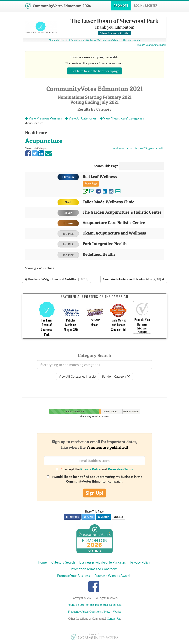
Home (42, 562)
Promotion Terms (120, 469)
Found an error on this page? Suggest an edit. (137, 148)
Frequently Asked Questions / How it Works (94, 612)
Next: (134, 279)
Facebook (72, 517)
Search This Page (106, 166)
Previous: (57, 279)
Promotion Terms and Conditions (94, 569)
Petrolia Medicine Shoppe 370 (71, 325)
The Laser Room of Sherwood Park (47, 327)
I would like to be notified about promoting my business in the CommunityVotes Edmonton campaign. (95, 479)
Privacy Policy (91, 469)
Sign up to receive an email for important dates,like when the (94, 444)
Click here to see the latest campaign (94, 71)
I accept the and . (95, 469)
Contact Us (114, 619)
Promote (121, 6)
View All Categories (81, 118)
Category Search (63, 562)
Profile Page (91, 184)
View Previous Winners (44, 118)
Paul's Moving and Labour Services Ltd (118, 325)
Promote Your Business (73, 576)
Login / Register (146, 6)
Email (119, 517)
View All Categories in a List (78, 376)
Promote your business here (151, 45)
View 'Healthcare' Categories (122, 118)
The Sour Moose (94, 322)
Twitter (88, 517)
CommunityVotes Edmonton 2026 (58, 6)
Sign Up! (94, 493)
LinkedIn (104, 517)
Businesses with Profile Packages (103, 562)
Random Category (116, 376)
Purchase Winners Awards (113, 576)
